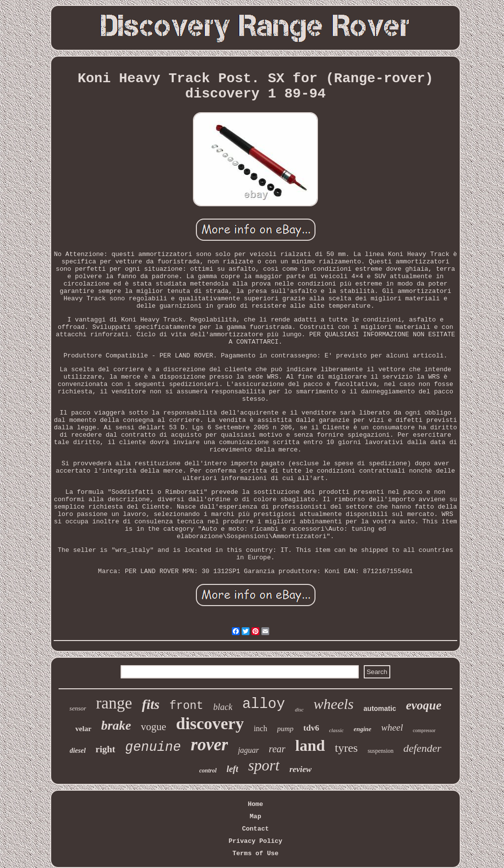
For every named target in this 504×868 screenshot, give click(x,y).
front (186, 706)
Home (255, 804)
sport (264, 765)
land (310, 745)
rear (277, 749)
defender (423, 748)
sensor (78, 708)
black (223, 707)
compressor (424, 730)
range (114, 703)
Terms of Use (255, 853)
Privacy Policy (255, 841)
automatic (380, 708)
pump (285, 729)
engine (362, 729)
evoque (424, 705)
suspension (381, 751)
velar (83, 729)
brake (116, 725)
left (232, 769)
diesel (78, 751)
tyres (346, 748)
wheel (392, 727)
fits (151, 704)
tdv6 (311, 728)
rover (210, 745)
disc (299, 709)
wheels (334, 704)
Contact (256, 829)
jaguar (248, 750)
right (105, 749)
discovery (210, 723)
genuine (153, 747)
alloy (264, 704)
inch (260, 728)
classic (336, 730)
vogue (153, 727)
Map (255, 817)
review (300, 769)
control (208, 771)
